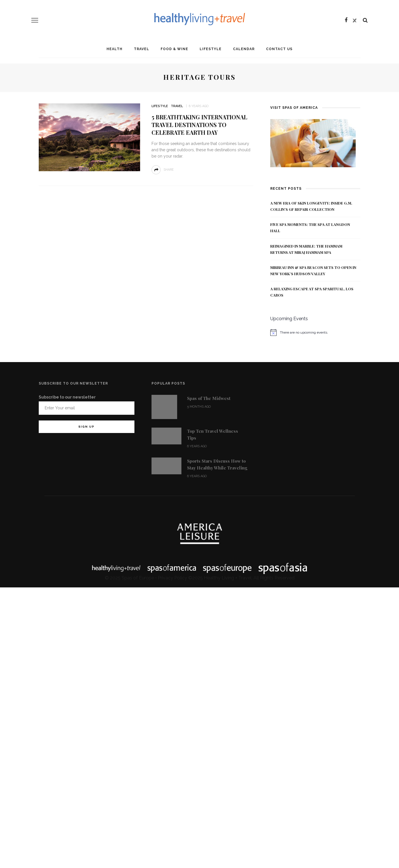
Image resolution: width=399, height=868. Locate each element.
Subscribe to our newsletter (67, 397)
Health (114, 49)
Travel (142, 49)
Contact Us (279, 49)
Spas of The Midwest (209, 398)
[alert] (315, 332)
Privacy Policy (172, 578)
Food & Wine (174, 49)
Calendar (244, 49)
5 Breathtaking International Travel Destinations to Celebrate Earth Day (199, 125)
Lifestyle (211, 49)
